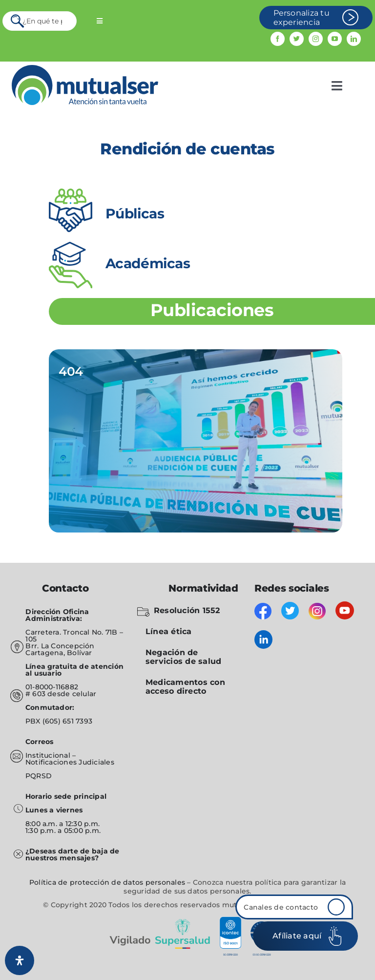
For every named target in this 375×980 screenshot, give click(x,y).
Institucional (49, 755)
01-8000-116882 (52, 687)
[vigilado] (187, 920)
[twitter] (297, 39)
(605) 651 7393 (67, 721)
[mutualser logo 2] (85, 69)
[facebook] (278, 39)
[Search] (18, 21)
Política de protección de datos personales (107, 882)
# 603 (35, 694)
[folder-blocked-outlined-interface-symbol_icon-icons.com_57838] (143, 609)
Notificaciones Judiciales (70, 762)
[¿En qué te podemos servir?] (40, 21)
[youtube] (335, 39)
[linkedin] (354, 39)
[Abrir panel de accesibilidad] (20, 960)
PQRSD (39, 776)
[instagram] (316, 39)
